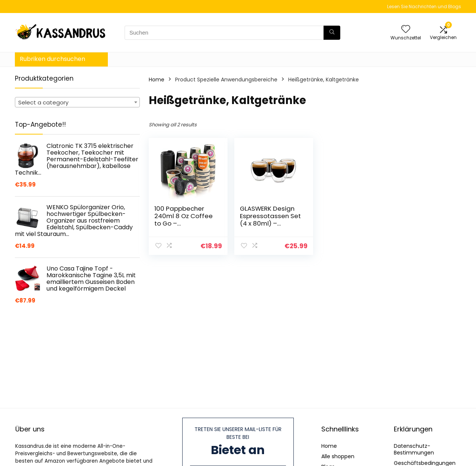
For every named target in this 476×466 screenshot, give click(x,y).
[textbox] (77, 103)
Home (157, 80)
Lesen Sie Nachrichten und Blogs (424, 7)
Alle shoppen (338, 456)
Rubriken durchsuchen (52, 59)
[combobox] (77, 102)
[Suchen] (332, 33)
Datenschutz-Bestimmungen (414, 449)
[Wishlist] (406, 30)
